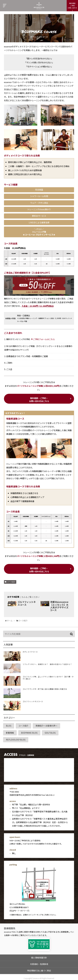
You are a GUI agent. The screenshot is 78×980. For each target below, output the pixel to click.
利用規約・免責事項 (39, 963)
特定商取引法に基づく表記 (39, 970)
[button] (72, 634)
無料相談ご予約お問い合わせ (72, 5)
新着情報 (10, 733)
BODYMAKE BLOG (29, 733)
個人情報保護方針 (39, 957)
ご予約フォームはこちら (44, 339)
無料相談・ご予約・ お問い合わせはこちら (39, 400)
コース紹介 (11, 582)
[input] (39, 634)
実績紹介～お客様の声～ (46, 726)
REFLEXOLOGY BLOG (16, 740)
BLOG (9, 726)
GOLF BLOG (50, 733)
